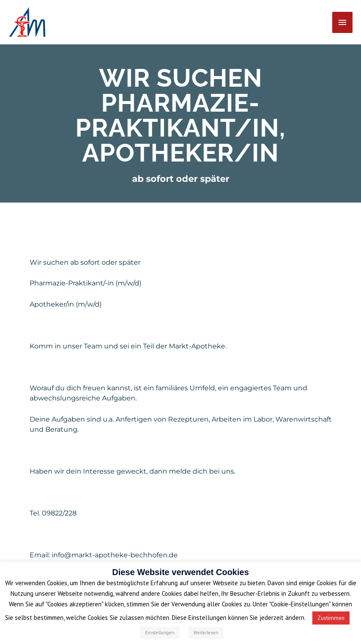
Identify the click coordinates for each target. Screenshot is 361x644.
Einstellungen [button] (160, 633)
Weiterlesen (206, 633)
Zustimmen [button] (331, 618)
